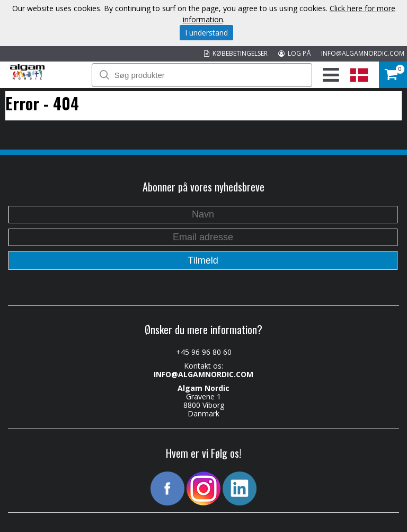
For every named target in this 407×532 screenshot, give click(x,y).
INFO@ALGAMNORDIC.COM (363, 53)
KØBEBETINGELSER (236, 53)
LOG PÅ (294, 53)
